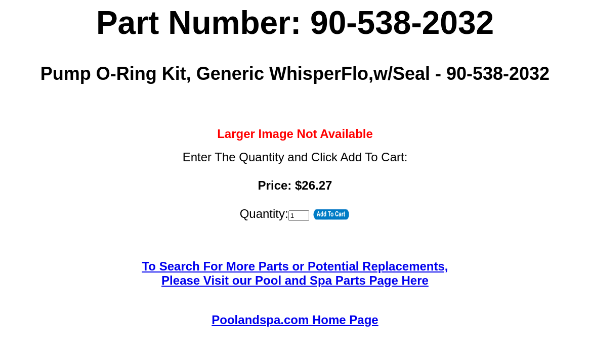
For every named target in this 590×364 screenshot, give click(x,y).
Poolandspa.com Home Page (295, 320)
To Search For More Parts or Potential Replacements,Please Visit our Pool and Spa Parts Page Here (295, 273)
